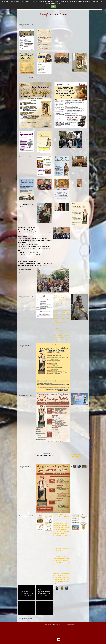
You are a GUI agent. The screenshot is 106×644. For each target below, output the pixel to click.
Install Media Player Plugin (44, 456)
